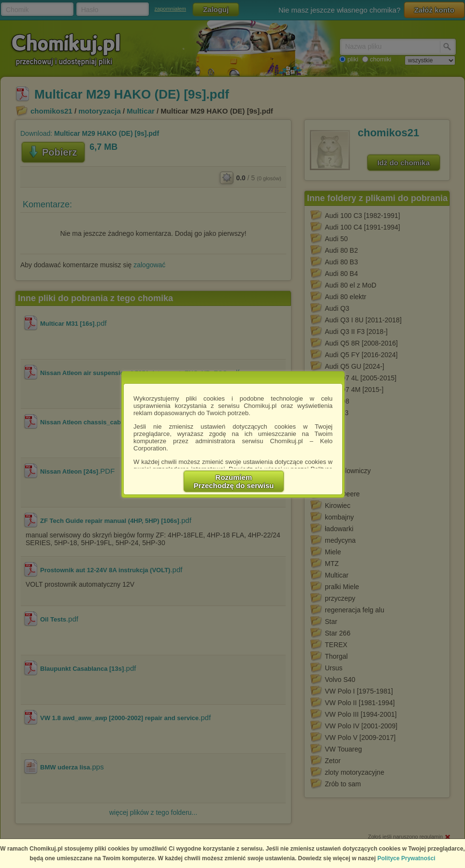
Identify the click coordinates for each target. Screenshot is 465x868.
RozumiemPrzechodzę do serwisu (234, 481)
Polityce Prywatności (407, 858)
